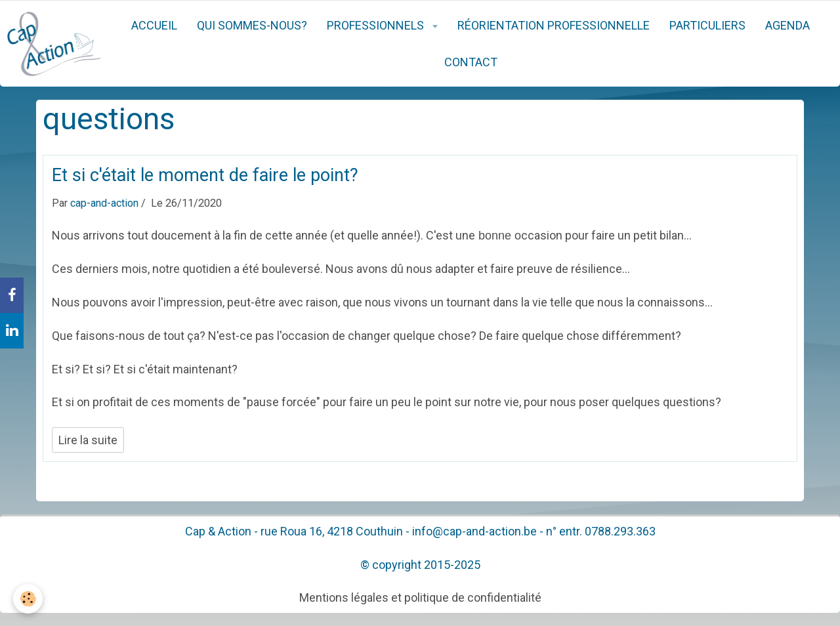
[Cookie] (28, 599)
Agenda (787, 25)
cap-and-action (104, 203)
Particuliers (707, 25)
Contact (471, 62)
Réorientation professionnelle (554, 25)
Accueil (154, 25)
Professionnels (377, 25)
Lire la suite (88, 440)
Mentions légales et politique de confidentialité (420, 597)
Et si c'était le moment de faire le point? (205, 175)
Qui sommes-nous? (252, 25)
